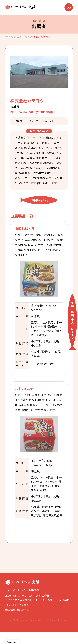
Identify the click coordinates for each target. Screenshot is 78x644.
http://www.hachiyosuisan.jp (32, 112)
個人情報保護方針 (17, 610)
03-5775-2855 (20, 604)
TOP (8, 37)
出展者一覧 (21, 37)
